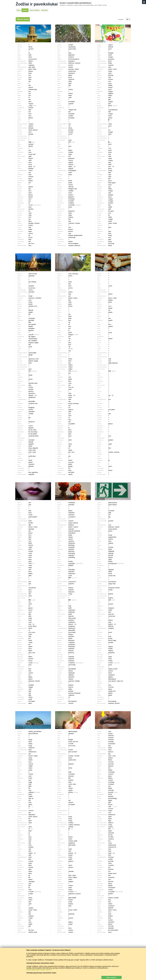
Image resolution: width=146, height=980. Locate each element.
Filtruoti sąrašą (23, 19)
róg (104, 395)
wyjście (105, 624)
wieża (25, 166)
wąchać (66, 853)
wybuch (66, 624)
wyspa (25, 853)
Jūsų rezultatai (34, 10)
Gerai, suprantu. (112, 977)
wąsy (105, 853)
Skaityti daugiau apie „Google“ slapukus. (39, 970)
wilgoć (65, 166)
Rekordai (45, 10)
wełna (65, 395)
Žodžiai (25, 10)
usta (25, 624)
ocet (104, 166)
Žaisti (19, 10)
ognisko (26, 395)
